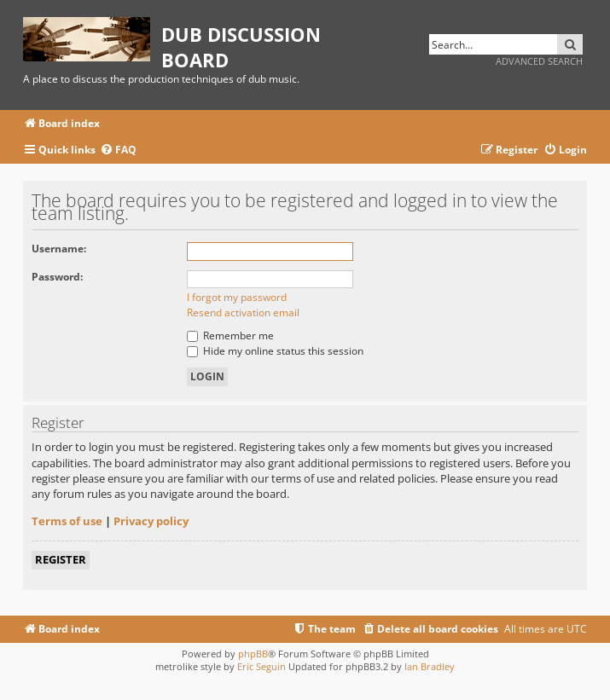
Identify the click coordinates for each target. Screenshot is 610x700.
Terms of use (67, 521)
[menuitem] (118, 150)
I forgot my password (237, 297)
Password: (57, 277)
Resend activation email (243, 312)
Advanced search (539, 61)
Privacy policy (151, 521)
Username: (59, 249)
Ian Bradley (430, 666)
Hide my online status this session (275, 351)
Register (61, 559)
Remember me (230, 336)
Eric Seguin (261, 666)
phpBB (253, 654)
